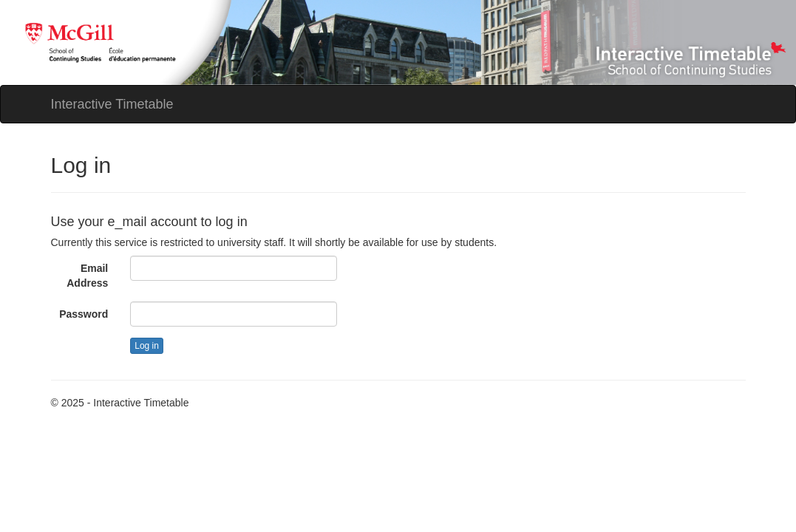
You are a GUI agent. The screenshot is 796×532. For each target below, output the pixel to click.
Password (84, 314)
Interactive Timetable (112, 104)
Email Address (87, 276)
